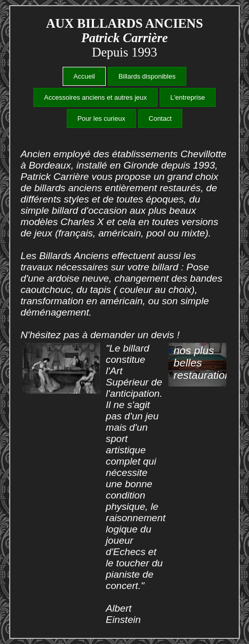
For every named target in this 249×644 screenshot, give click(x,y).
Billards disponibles (147, 76)
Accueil (84, 76)
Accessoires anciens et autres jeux (95, 97)
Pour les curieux (101, 118)
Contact (160, 118)
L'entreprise (188, 97)
